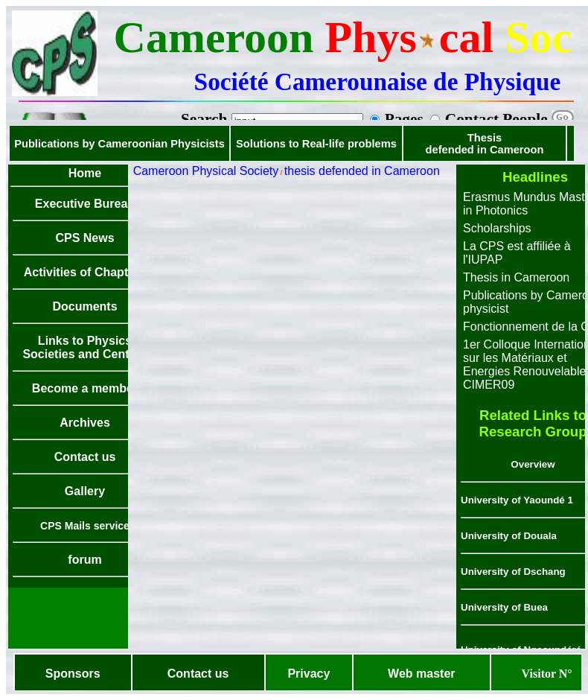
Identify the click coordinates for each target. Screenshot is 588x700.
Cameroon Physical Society (206, 171)
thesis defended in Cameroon (362, 171)
